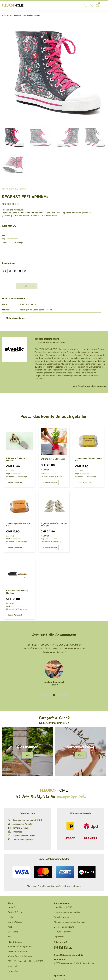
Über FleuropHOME (63, 907)
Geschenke (13, 932)
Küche (11, 917)
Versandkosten (12, 239)
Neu (10, 937)
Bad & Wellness (15, 922)
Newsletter (13, 971)
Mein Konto (13, 966)
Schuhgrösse (9, 263)
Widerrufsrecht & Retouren (20, 956)
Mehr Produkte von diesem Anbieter (89, 386)
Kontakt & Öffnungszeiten (20, 946)
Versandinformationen (18, 951)
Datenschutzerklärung (64, 927)
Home (4, 15)
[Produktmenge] (8, 286)
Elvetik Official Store (14, 189)
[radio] (5, 271)
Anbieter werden (62, 917)
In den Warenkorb (27, 286)
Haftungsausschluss (63, 932)
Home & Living (15, 907)
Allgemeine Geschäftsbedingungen (70, 922)
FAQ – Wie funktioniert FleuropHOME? (25, 961)
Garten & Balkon (15, 912)
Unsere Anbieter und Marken (67, 912)
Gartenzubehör (14, 15)
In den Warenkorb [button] (15, 483)
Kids (10, 927)
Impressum (59, 937)
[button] (41, 695)
